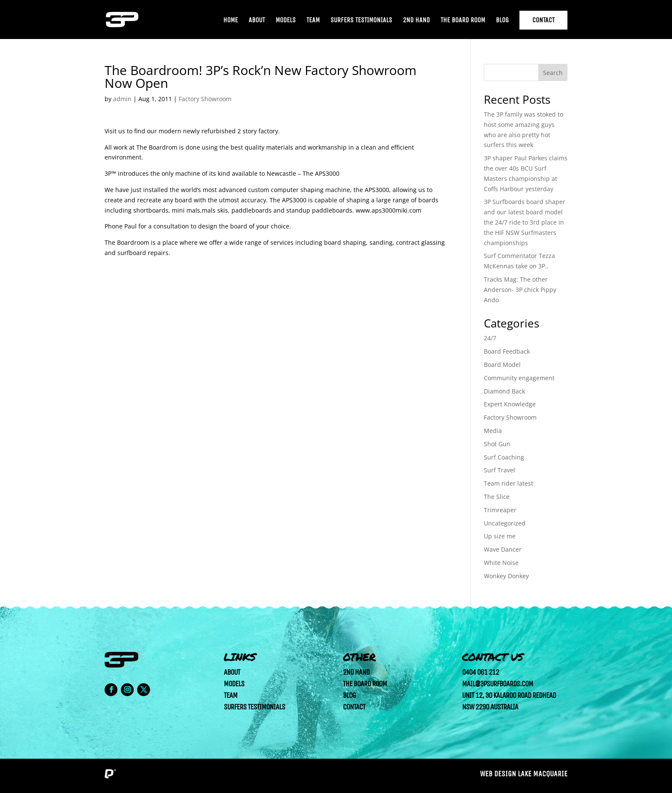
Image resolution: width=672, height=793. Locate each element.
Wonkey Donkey (506, 576)
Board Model (502, 365)
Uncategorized (505, 523)
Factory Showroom (205, 99)
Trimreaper (500, 510)
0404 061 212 (480, 672)
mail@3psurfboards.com (498, 684)
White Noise (501, 563)
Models (286, 21)
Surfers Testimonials (361, 21)
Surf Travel (499, 470)
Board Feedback (507, 351)
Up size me (500, 536)
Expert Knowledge (510, 404)
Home (231, 21)
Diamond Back (504, 391)
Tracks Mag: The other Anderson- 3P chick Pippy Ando (520, 290)
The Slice (497, 497)
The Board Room (463, 21)
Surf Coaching (504, 457)
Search (553, 73)
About (257, 21)
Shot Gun (497, 444)
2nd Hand (416, 21)
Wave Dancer (503, 549)
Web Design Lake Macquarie (524, 774)
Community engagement (519, 378)
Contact (543, 20)
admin (122, 99)
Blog (502, 21)
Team (313, 21)
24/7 (490, 338)
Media (493, 431)
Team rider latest (508, 483)
